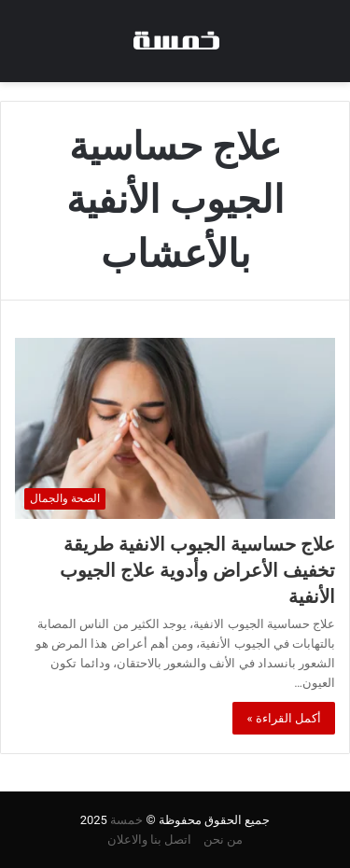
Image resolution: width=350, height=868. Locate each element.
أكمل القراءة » (284, 718)
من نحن (223, 840)
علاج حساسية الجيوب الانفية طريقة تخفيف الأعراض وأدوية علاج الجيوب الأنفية (197, 570)
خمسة (126, 820)
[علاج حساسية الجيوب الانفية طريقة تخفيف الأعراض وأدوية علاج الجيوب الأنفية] (175, 428)
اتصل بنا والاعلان (149, 840)
